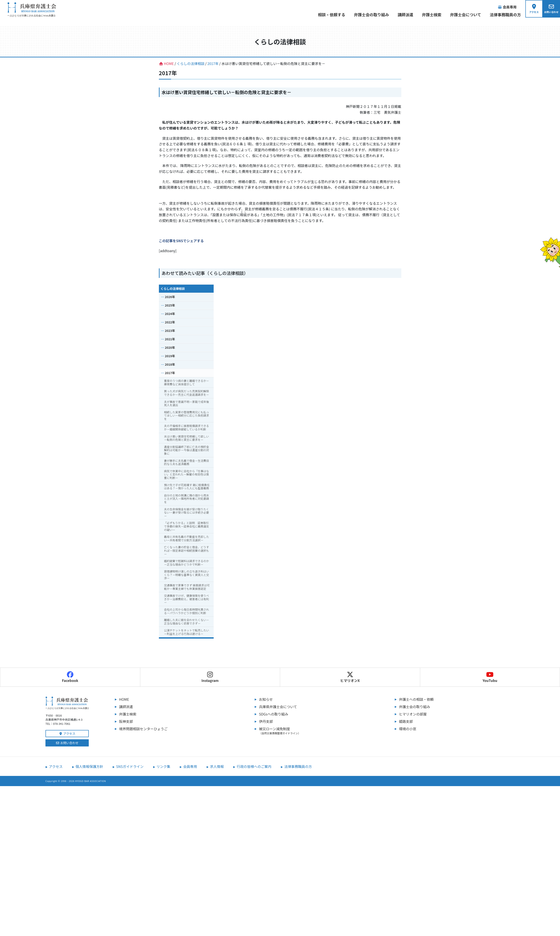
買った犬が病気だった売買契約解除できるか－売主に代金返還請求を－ (187, 393)
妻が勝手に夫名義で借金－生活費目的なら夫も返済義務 (187, 463)
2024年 (170, 314)
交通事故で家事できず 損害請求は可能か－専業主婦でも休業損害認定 (187, 587)
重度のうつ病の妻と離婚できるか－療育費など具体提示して (187, 383)
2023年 (170, 331)
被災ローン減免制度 (317, 731)
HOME (124, 699)
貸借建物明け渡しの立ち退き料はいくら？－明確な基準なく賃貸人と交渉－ (187, 575)
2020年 (170, 348)
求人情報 (217, 767)
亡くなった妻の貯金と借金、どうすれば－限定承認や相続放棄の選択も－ (187, 551)
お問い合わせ (67, 743)
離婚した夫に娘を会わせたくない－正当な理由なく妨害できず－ (187, 622)
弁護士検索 (430, 15)
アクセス (67, 734)
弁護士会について (464, 15)
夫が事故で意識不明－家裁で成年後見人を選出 (187, 404)
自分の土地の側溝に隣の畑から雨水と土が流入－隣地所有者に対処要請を (187, 499)
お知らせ (266, 699)
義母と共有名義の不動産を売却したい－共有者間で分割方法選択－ (187, 539)
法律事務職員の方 (503, 15)
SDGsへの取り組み (274, 714)
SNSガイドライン (130, 767)
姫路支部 (406, 722)
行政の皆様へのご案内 (254, 767)
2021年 (170, 339)
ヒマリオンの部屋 (413, 714)
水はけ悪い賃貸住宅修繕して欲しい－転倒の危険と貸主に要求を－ (187, 438)
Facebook (70, 677)
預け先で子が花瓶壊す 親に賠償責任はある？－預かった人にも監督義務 (187, 487)
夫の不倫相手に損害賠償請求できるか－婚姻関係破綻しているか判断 (187, 428)
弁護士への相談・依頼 (416, 699)
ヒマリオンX (350, 677)
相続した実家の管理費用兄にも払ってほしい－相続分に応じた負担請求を (187, 416)
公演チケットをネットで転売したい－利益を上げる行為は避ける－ (187, 632)
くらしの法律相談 (173, 289)
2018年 (170, 365)
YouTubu (490, 677)
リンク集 (163, 767)
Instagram (210, 677)
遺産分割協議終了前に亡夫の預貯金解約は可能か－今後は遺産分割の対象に (187, 451)
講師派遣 (403, 15)
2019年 (170, 356)
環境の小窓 (408, 729)
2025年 (170, 306)
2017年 (170, 373)
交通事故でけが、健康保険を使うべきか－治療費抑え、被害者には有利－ (187, 599)
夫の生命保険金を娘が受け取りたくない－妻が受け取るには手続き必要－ (187, 513)
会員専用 (190, 767)
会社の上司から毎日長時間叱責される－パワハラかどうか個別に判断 (187, 612)
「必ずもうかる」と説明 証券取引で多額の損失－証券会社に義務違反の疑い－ (187, 527)
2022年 (170, 323)
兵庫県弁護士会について (278, 707)
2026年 (170, 297)
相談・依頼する (330, 15)
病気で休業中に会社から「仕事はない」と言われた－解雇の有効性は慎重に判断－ (187, 475)
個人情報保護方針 (89, 767)
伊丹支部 (266, 722)
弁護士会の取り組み (370, 15)
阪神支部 (126, 722)
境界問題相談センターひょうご (143, 729)
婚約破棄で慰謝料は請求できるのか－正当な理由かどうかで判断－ (187, 563)
